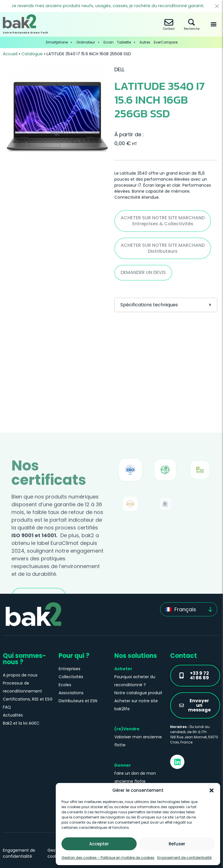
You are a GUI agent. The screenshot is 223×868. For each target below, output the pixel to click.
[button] (212, 790)
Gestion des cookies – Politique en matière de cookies (108, 858)
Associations (71, 693)
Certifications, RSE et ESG (28, 699)
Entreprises (69, 669)
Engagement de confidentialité (184, 858)
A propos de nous (20, 675)
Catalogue (32, 54)
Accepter (99, 844)
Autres (145, 42)
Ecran (108, 42)
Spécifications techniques (166, 305)
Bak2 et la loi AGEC (21, 723)
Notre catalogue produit (138, 693)
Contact (169, 24)
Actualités (13, 715)
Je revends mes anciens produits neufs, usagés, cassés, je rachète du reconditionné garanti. (108, 6)
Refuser (177, 844)
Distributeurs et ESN (78, 701)
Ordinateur (88, 42)
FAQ (7, 707)
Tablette (127, 42)
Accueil (10, 54)
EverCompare (166, 42)
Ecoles (65, 685)
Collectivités (71, 677)
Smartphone (59, 42)
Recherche (192, 24)
